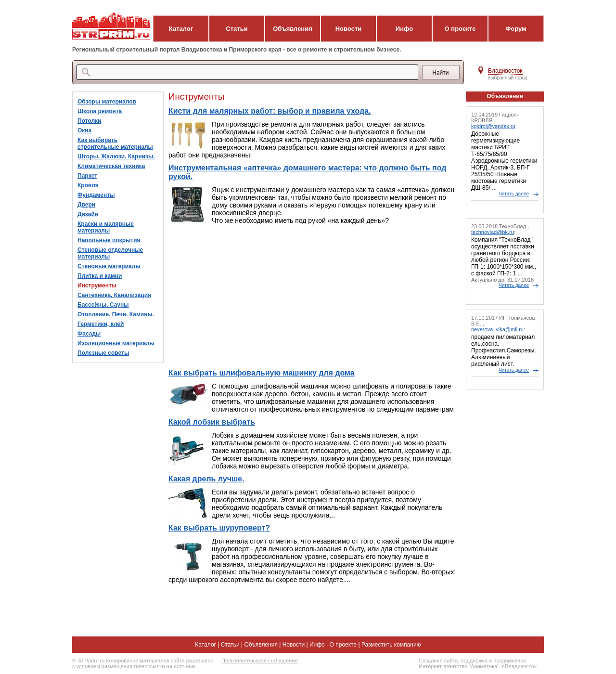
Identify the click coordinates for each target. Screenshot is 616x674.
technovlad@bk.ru (493, 232)
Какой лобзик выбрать (212, 422)
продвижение (510, 661)
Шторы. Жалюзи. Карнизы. (116, 156)
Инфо (404, 29)
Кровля (88, 185)
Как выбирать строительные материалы (115, 143)
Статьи (237, 29)
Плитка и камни (100, 276)
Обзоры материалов (107, 102)
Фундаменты (96, 195)
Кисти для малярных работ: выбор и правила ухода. (270, 111)
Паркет (87, 176)
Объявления (293, 29)
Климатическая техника (111, 166)
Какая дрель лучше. (206, 479)
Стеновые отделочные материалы (110, 253)
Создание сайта (438, 661)
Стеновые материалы (109, 266)
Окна (84, 130)
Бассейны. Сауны (103, 305)
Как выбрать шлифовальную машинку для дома (262, 373)
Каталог (181, 29)
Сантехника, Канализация (114, 295)
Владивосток (505, 71)
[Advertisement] (313, 297)
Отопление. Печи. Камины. (116, 314)
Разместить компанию (391, 645)
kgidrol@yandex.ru (493, 126)
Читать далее (514, 194)
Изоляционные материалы (116, 343)
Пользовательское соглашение (259, 661)
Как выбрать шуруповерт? (219, 528)
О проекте (460, 29)
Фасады (89, 334)
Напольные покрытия (109, 240)
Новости (349, 29)
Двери (86, 205)
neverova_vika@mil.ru (497, 329)
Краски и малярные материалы (106, 227)
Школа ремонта (100, 111)
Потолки (89, 121)
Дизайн (88, 214)
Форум (516, 29)
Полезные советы (103, 353)
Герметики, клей (101, 324)
